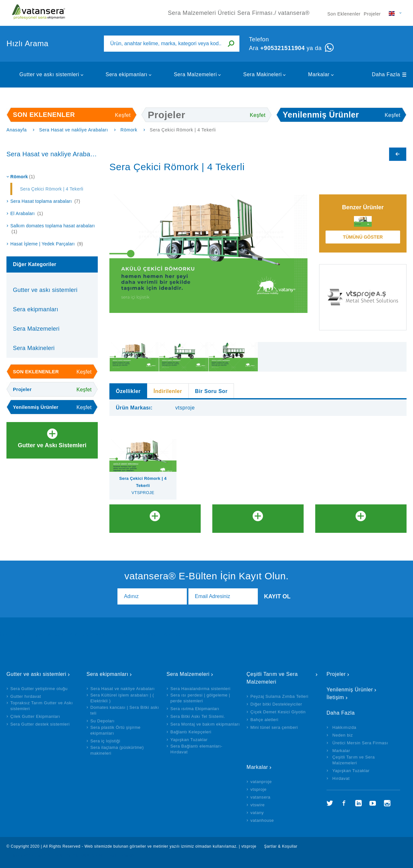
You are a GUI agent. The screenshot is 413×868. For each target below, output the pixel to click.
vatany (257, 813)
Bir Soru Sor (211, 391)
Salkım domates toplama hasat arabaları (53, 229)
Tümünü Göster (363, 237)
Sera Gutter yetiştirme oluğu (39, 689)
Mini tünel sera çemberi (274, 727)
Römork (129, 130)
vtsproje (258, 789)
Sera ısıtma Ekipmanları (195, 709)
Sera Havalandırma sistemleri (200, 689)
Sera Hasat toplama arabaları (45, 201)
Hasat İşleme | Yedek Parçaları (47, 244)
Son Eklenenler (344, 14)
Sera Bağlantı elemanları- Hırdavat (196, 749)
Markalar (319, 74)
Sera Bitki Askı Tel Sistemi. (198, 716)
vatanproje (261, 782)
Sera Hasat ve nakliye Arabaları (73, 130)
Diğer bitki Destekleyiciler (276, 704)
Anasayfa (17, 130)
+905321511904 (283, 48)
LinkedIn (358, 803)
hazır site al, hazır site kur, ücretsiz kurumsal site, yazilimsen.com (75, 855)
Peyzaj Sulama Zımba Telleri (279, 696)
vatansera (260, 797)
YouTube (373, 803)
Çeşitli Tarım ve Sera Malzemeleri (272, 678)
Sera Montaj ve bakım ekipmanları (205, 724)
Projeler (372, 14)
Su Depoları (102, 721)
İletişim (335, 697)
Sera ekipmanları (126, 74)
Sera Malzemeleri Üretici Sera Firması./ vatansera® (39, 13)
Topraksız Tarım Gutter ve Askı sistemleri (42, 706)
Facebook (344, 803)
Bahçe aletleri (264, 720)
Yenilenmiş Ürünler (350, 690)
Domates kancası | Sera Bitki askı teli (125, 710)
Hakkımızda (344, 727)
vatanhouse (262, 820)
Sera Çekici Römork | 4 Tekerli (52, 189)
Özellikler (128, 391)
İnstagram (387, 803)
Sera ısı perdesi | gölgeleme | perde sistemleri (200, 698)
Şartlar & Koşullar (281, 846)
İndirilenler (168, 391)
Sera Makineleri (263, 74)
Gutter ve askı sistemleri (49, 74)
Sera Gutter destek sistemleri (40, 724)
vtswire (257, 805)
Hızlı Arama (27, 43)
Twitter (330, 803)
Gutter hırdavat (26, 696)
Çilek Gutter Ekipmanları (35, 716)
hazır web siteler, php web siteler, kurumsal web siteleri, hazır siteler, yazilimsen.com (92, 634)
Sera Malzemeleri (195, 74)
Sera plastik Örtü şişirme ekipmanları (116, 730)
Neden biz (343, 735)
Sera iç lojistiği (105, 741)
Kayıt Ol (277, 596)
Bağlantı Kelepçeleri (191, 732)
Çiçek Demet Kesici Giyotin (278, 712)
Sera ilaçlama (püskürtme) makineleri (117, 750)
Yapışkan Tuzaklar (189, 740)
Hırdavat (341, 778)
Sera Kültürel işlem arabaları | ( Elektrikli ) (122, 698)
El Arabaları (27, 213)
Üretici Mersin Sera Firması (360, 743)
